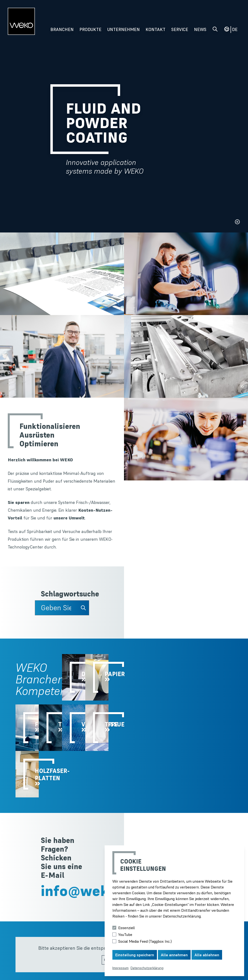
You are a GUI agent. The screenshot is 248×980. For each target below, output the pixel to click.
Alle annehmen (174, 955)
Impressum (120, 968)
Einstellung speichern (135, 955)
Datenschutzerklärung (147, 968)
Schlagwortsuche (65, 594)
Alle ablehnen (207, 955)
